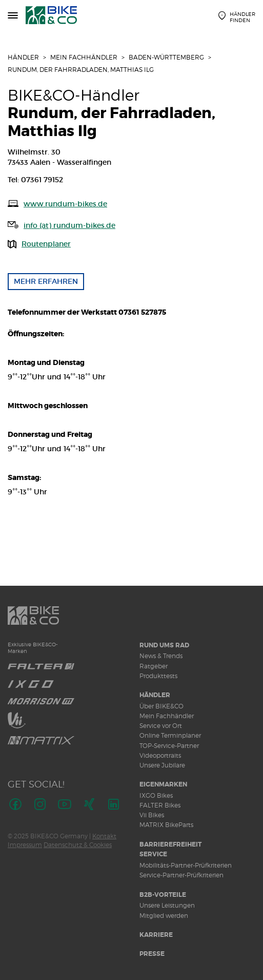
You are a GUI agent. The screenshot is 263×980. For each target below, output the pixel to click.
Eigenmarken (163, 784)
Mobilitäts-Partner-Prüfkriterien (186, 865)
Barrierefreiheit (170, 844)
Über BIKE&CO (161, 706)
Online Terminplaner (170, 735)
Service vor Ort (161, 726)
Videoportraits (160, 755)
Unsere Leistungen (167, 905)
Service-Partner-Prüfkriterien (181, 875)
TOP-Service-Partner (169, 746)
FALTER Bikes (160, 805)
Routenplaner (46, 244)
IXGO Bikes (156, 795)
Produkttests (158, 676)
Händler (23, 57)
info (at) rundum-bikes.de (69, 225)
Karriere (156, 935)
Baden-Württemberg (166, 57)
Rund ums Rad (164, 645)
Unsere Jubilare (162, 765)
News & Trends (161, 656)
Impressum (25, 845)
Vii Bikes (152, 815)
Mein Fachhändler (84, 57)
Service (153, 854)
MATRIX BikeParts (166, 825)
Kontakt (104, 836)
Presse (152, 954)
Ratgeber (154, 666)
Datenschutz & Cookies (78, 845)
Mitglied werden (164, 916)
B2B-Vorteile (163, 895)
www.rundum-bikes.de (65, 204)
